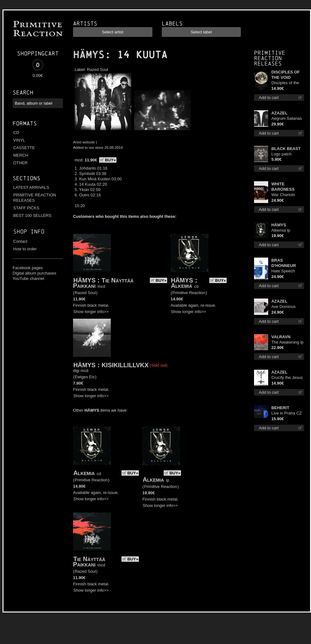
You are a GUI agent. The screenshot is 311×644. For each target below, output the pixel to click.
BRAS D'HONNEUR (284, 263)
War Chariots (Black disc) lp (284, 195)
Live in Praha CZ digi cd (287, 413)
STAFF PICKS (26, 208)
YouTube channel (28, 278)
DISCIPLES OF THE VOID (286, 75)
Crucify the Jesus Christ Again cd (287, 378)
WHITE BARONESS (283, 187)
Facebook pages (28, 268)
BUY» (110, 160)
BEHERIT (280, 408)
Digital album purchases (34, 273)
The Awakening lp (287, 342)
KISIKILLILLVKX (125, 365)
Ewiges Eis (85, 377)
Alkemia (182, 286)
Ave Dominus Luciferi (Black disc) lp (284, 307)
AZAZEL (279, 113)
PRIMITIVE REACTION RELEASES (35, 198)
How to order (25, 249)
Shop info (29, 232)
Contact (20, 241)
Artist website (84, 142)
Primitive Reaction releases (270, 58)
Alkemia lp (281, 230)
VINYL (19, 140)
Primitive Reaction (189, 293)
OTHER (20, 163)
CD (16, 133)
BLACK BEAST (286, 149)
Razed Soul (97, 70)
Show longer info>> (91, 312)
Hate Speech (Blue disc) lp (283, 271)
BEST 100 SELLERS (32, 215)
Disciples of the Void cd (285, 83)
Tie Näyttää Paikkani (103, 283)
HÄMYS (89, 55)
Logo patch (281, 154)
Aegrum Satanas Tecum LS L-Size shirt (287, 119)
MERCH (21, 155)
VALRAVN (281, 337)
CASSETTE (24, 148)
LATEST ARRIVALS (31, 187)
